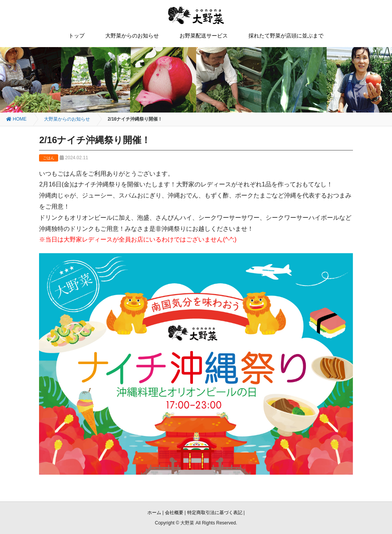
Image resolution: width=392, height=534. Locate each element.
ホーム (154, 513)
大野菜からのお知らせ (132, 36)
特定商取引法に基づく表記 (215, 513)
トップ (77, 36)
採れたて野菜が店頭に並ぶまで (286, 36)
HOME (16, 119)
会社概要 (174, 513)
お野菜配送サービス (204, 36)
